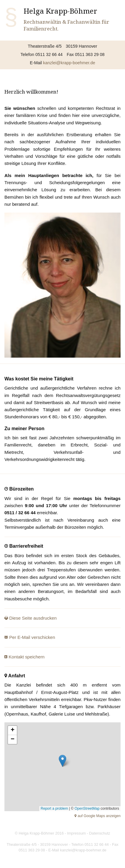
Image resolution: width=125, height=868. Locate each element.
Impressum (76, 833)
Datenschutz (100, 833)
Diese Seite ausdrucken (32, 618)
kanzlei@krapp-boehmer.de (69, 63)
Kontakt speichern (26, 657)
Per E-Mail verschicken (32, 637)
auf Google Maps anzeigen (99, 816)
